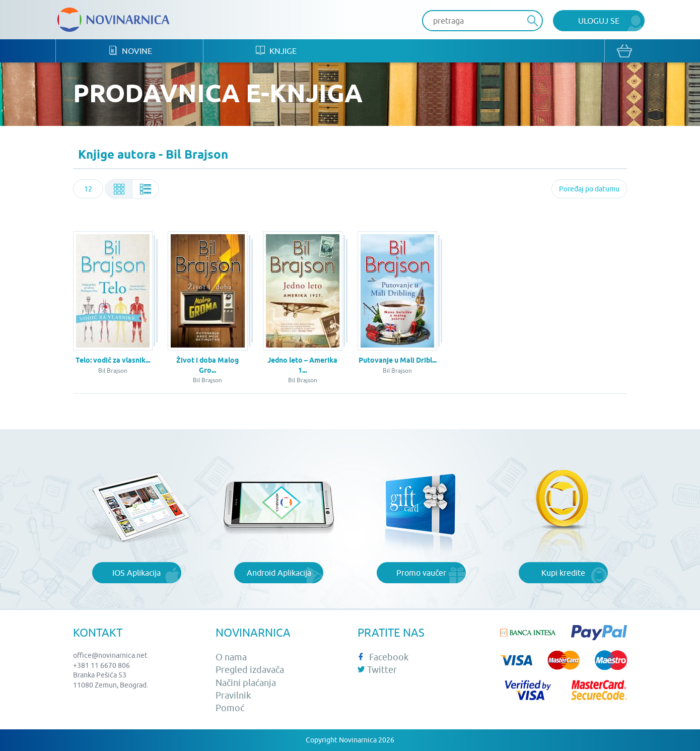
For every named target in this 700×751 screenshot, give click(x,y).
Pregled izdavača (250, 670)
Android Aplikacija (279, 573)
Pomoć (230, 708)
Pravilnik (233, 695)
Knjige (276, 51)
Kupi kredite (563, 573)
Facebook (383, 657)
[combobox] (88, 189)
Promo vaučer (421, 573)
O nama (231, 657)
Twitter (377, 670)
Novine (130, 51)
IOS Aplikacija (136, 573)
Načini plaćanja (246, 683)
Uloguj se (599, 21)
